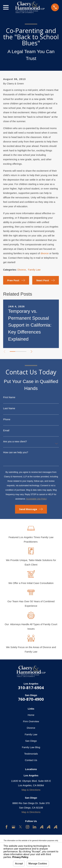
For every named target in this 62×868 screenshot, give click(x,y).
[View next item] (31, 352)
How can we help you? (16, 452)
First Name (9, 397)
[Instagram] (28, 827)
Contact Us (31, 760)
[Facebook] (7, 827)
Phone (7, 419)
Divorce (22, 270)
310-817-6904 (31, 688)
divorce (45, 253)
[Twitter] (20, 827)
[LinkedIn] (34, 827)
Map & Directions (31, 790)
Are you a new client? (15, 441)
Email (6, 430)
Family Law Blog (31, 747)
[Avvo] (42, 827)
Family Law (34, 270)
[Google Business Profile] (13, 827)
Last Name (9, 408)
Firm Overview (31, 721)
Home (31, 715)
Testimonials (31, 754)
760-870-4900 (31, 699)
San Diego (31, 741)
